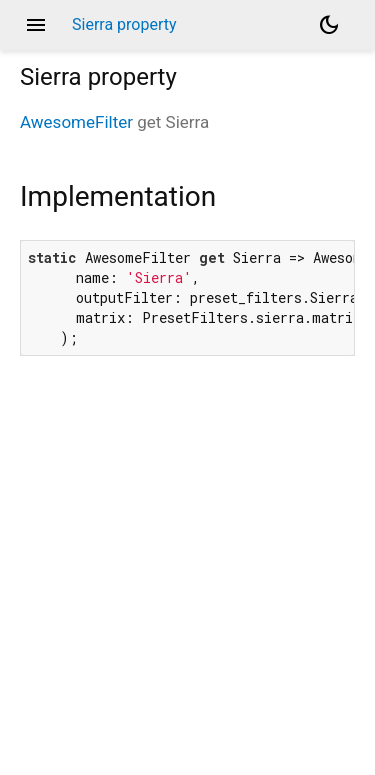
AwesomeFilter (76, 122)
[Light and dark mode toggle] (329, 25)
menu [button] (36, 25)
